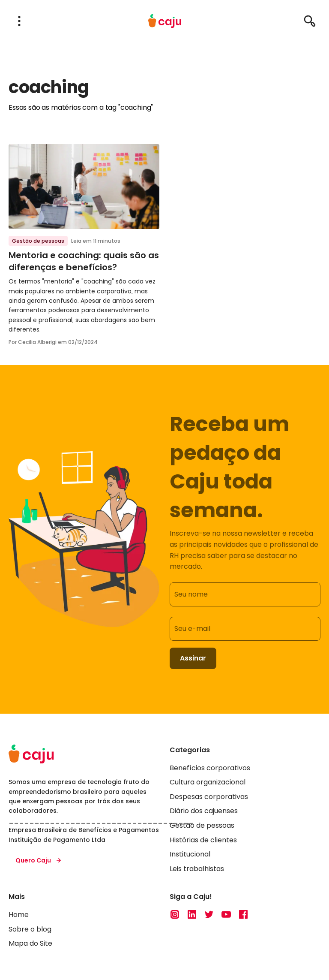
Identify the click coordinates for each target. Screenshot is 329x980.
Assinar (193, 658)
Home (19, 915)
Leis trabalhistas (197, 869)
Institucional (190, 854)
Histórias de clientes (203, 840)
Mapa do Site (30, 943)
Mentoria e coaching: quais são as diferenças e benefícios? (84, 261)
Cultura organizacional (208, 782)
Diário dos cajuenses (204, 811)
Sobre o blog (30, 929)
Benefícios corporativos (210, 767)
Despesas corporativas (209, 797)
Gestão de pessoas (38, 241)
